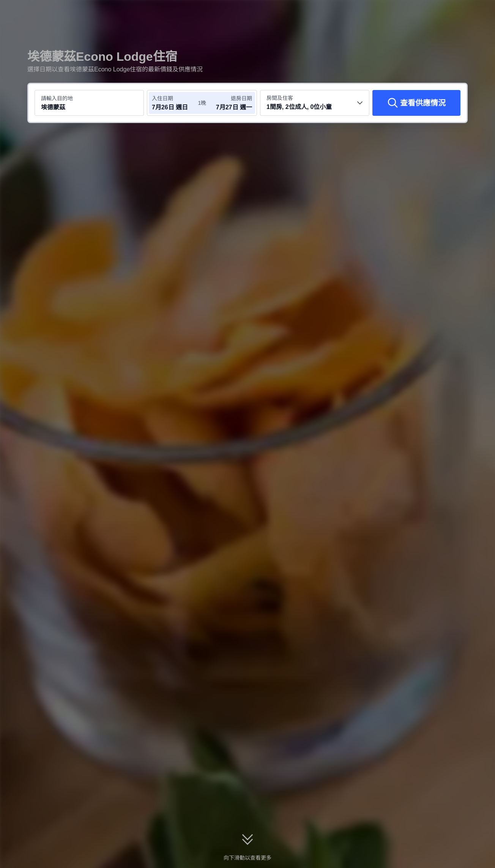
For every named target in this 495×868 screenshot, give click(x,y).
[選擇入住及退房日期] (175, 103)
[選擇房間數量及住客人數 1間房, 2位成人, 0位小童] (315, 103)
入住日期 (162, 98)
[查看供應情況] (416, 103)
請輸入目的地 (57, 98)
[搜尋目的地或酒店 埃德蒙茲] (89, 103)
